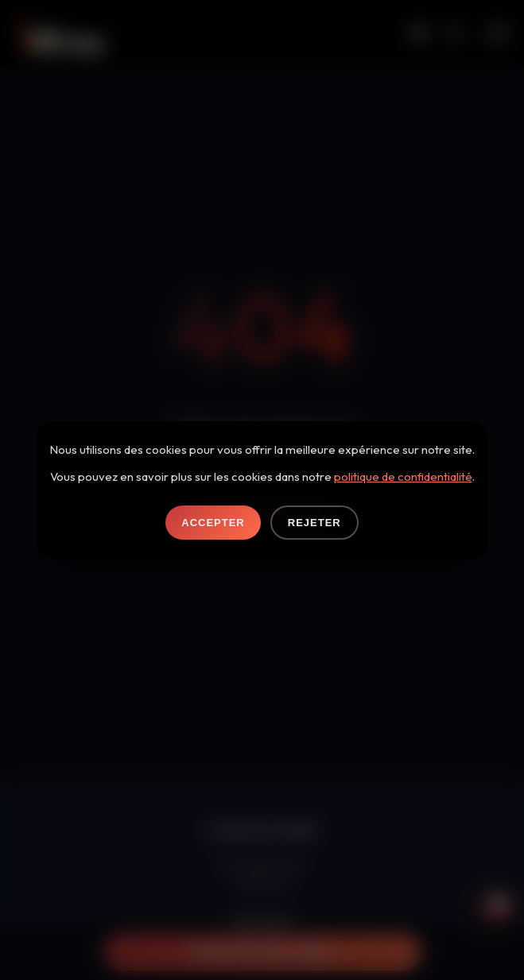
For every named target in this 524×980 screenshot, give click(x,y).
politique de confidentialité (403, 476)
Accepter (213, 523)
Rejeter (314, 523)
